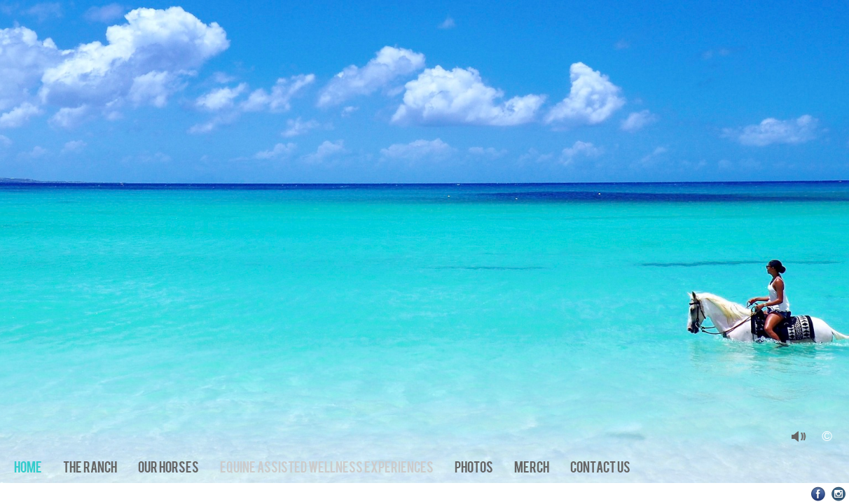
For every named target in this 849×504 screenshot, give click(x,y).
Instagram (839, 494)
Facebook (819, 494)
